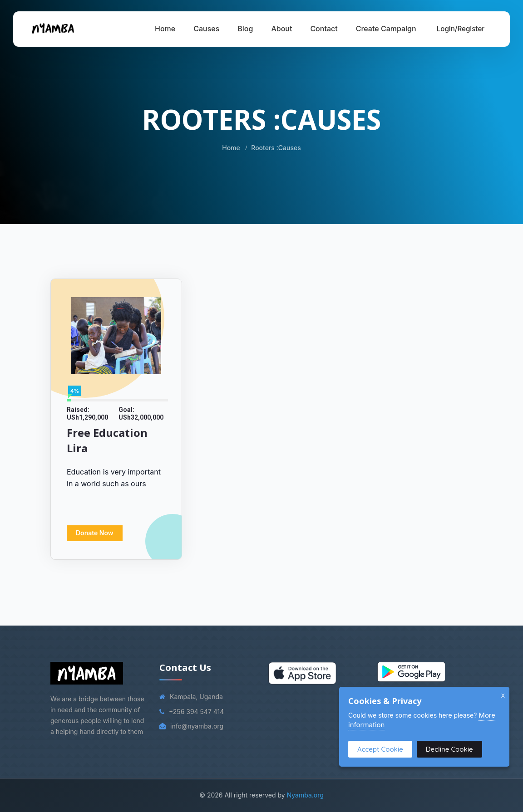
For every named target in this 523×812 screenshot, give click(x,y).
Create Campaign (386, 29)
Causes (206, 29)
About (281, 29)
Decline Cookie (449, 749)
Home (165, 29)
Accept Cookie (380, 749)
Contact (324, 29)
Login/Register (461, 29)
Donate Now (95, 533)
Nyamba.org (305, 795)
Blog (245, 29)
